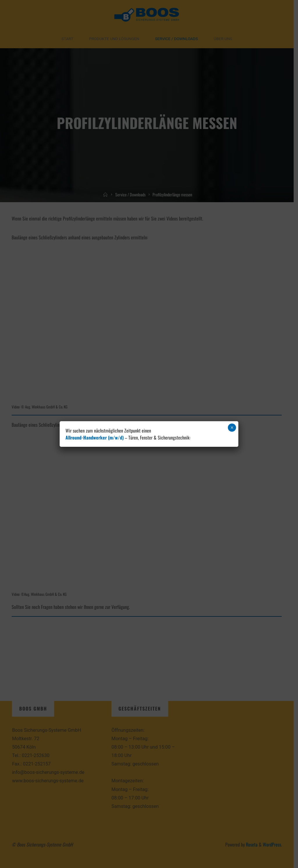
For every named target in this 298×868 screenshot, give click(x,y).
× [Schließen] (232, 428)
